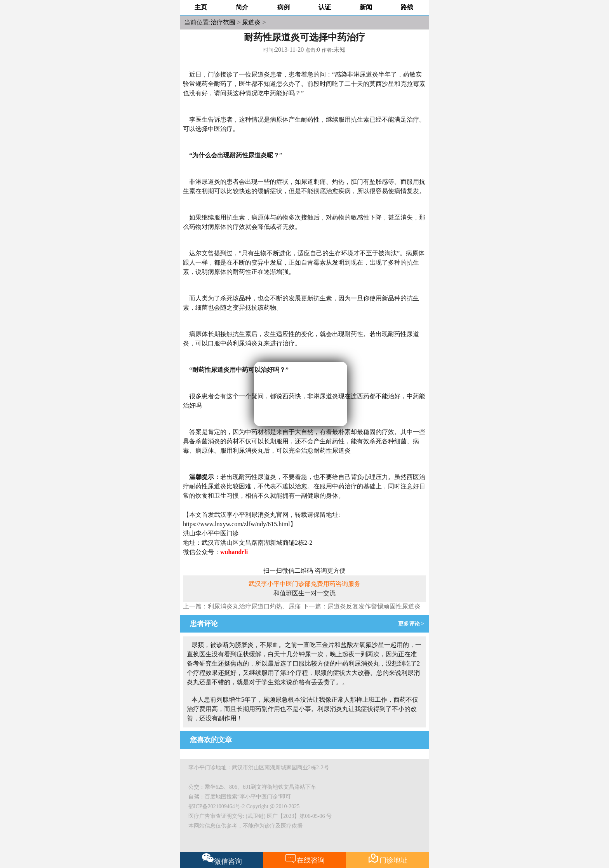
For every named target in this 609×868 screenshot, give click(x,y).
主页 (201, 7)
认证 (325, 7)
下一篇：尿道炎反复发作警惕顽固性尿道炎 (362, 606)
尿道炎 (251, 22)
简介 (242, 7)
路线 (407, 7)
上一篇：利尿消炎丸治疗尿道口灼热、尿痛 (242, 606)
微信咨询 (222, 859)
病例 (284, 7)
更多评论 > (412, 624)
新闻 (366, 7)
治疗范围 (223, 22)
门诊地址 (387, 858)
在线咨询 (305, 858)
